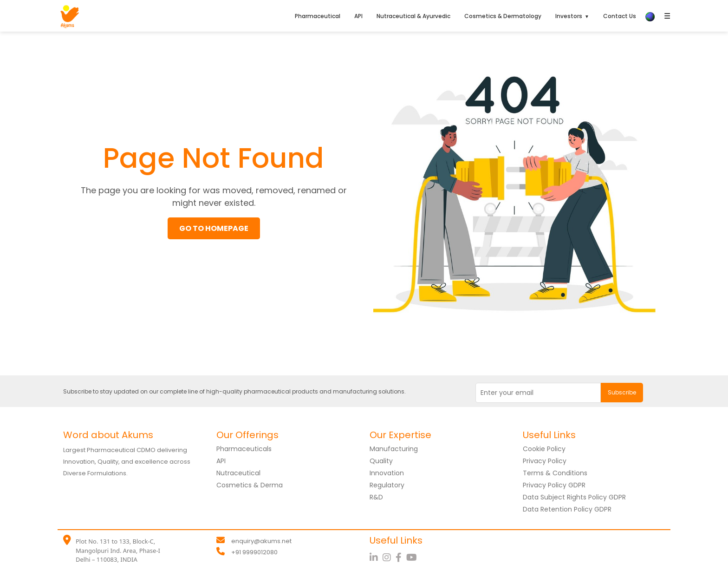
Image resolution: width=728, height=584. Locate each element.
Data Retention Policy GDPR (567, 509)
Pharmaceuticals (244, 449)
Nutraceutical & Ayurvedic (413, 16)
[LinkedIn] (376, 558)
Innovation (387, 473)
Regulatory (387, 485)
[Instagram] (389, 558)
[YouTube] (413, 558)
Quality (381, 461)
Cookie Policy (544, 449)
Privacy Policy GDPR (554, 485)
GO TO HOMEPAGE (214, 228)
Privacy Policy (545, 461)
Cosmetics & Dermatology (503, 16)
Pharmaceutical (318, 16)
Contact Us (620, 16)
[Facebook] (401, 558)
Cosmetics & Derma (250, 485)
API (358, 16)
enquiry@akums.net (261, 541)
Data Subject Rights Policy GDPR (574, 497)
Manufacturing (394, 449)
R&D (376, 497)
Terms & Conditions (555, 473)
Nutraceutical (238, 473)
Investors (569, 16)
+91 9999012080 (254, 552)
